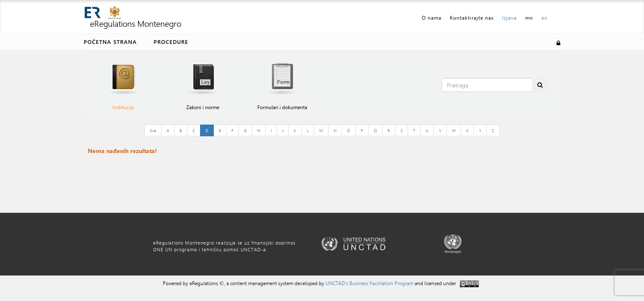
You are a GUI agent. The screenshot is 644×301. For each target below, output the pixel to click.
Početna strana (110, 42)
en (545, 18)
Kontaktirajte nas (472, 18)
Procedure (171, 42)
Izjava (509, 18)
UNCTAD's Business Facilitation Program (369, 283)
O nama (432, 18)
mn (529, 18)
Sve (153, 130)
